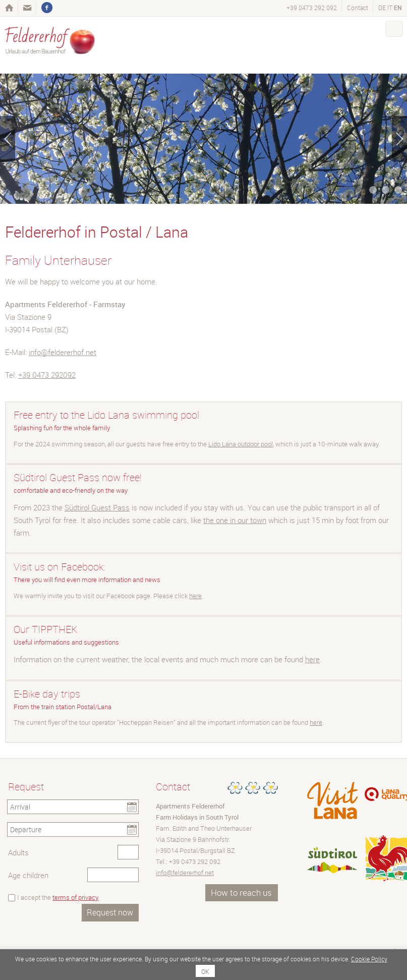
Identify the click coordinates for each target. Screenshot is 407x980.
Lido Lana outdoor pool (241, 444)
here (195, 596)
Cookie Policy (369, 959)
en (398, 8)
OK (205, 971)
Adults (18, 852)
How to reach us (241, 892)
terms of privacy (75, 897)
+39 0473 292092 (47, 375)
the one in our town (235, 520)
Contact (358, 8)
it (390, 8)
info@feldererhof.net (63, 352)
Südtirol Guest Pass (97, 507)
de (382, 8)
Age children (28, 875)
